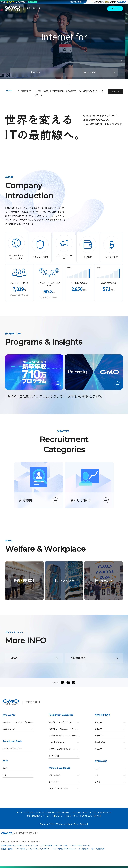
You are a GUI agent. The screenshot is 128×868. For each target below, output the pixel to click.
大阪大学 (110, 749)
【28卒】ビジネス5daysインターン (64, 729)
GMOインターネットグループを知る (18, 722)
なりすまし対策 (84, 849)
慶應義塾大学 (110, 742)
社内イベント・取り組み (64, 789)
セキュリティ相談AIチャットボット (80, 845)
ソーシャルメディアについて (102, 813)
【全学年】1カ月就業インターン (64, 749)
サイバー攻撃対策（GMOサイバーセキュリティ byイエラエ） (33, 849)
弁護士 (110, 775)
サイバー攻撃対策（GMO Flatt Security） (65, 849)
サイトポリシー (22, 813)
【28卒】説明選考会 (64, 742)
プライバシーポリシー (38, 813)
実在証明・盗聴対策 (7, 849)
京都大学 (110, 729)
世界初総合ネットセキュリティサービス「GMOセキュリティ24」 (20, 845)
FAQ (18, 775)
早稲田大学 (110, 736)
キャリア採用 (64, 756)
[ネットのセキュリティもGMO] (19, 2)
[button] (50, 84)
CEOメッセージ (18, 729)
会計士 (110, 769)
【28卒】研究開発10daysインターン (64, 736)
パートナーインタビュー (18, 748)
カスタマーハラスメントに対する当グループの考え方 (83, 816)
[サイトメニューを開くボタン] (124, 14)
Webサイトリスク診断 (61, 845)
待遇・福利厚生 (64, 775)
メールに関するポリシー (81, 813)
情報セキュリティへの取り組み (59, 813)
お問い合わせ (57, 816)
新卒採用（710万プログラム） (64, 722)
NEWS (18, 768)
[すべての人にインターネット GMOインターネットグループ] (110, 2)
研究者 (110, 782)
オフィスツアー (64, 782)
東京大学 (110, 722)
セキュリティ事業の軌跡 (97, 849)
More (115, 91)
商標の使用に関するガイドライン (38, 816)
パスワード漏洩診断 (47, 845)
